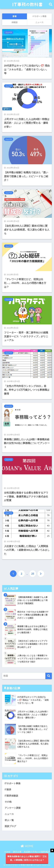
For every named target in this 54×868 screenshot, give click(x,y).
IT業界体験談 (11, 796)
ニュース (9, 32)
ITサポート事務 (13, 783)
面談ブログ (10, 826)
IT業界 (8, 790)
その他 (8, 802)
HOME (27, 846)
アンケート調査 (13, 808)
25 (33, 574)
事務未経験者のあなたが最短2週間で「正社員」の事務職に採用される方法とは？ (27, 858)
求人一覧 (9, 820)
